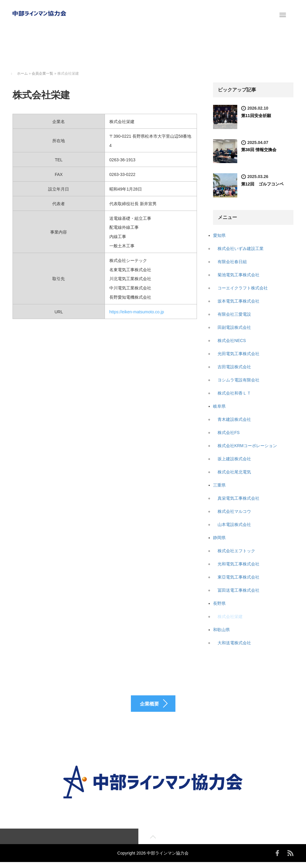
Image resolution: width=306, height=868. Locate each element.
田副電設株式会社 (234, 327)
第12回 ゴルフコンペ (262, 184)
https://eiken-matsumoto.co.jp (137, 312)
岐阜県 (219, 406)
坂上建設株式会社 (234, 459)
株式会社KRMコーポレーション (247, 446)
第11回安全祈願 (256, 116)
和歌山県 (221, 630)
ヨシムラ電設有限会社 (238, 380)
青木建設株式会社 (234, 419)
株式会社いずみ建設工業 (241, 249)
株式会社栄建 (230, 617)
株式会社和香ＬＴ (234, 393)
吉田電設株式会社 (234, 367)
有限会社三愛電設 (234, 314)
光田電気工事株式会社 (238, 354)
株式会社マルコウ (234, 511)
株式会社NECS (232, 341)
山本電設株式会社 (234, 525)
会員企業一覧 (42, 73)
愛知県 (219, 235)
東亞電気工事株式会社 (238, 577)
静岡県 (219, 538)
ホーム (22, 73)
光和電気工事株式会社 (238, 564)
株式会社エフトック (236, 551)
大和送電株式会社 (234, 643)
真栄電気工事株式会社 (238, 498)
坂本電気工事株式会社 (238, 301)
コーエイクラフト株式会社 (243, 288)
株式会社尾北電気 (234, 472)
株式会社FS (229, 433)
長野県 (219, 603)
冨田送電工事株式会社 (238, 590)
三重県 (219, 485)
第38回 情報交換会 (259, 150)
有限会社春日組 (232, 262)
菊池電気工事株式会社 (238, 275)
